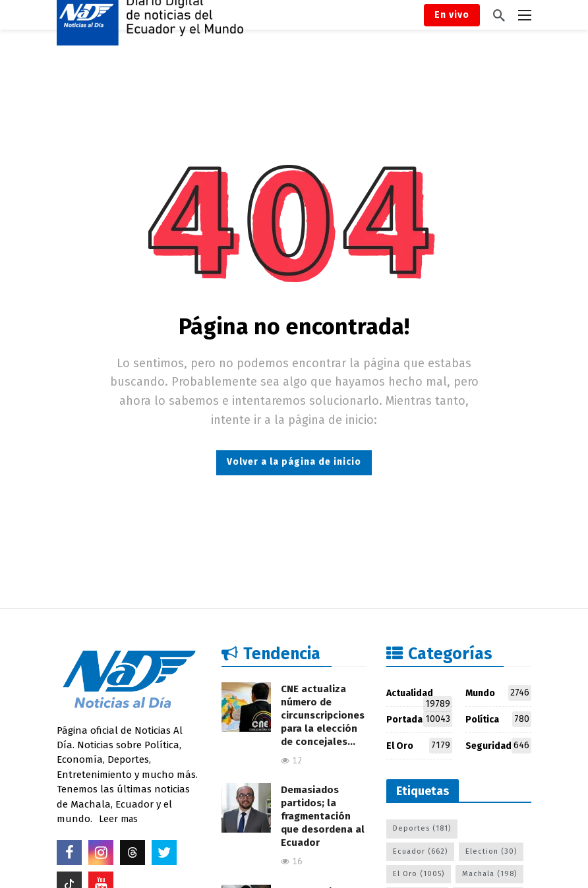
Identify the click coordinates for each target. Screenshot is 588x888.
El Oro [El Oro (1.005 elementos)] (419, 874)
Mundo (498, 693)
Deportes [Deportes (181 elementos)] (422, 828)
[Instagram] (101, 852)
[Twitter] (164, 852)
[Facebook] (69, 852)
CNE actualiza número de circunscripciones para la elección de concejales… (323, 715)
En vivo (452, 15)
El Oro (419, 746)
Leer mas (118, 819)
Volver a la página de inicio (294, 462)
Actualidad (419, 696)
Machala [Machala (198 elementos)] (489, 874)
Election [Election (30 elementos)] (491, 851)
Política (498, 719)
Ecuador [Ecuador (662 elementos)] (420, 851)
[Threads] (132, 852)
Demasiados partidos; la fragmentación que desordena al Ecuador (323, 816)
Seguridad (498, 746)
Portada (419, 719)
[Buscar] (499, 15)
